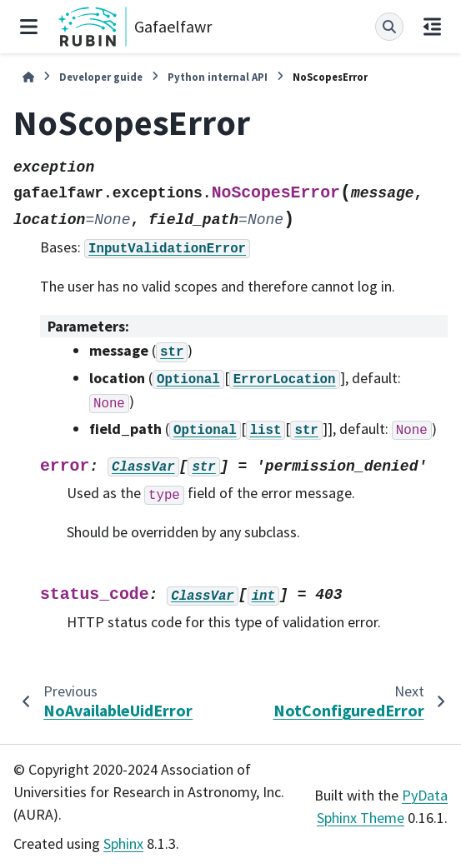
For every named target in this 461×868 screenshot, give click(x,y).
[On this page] (432, 27)
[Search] (389, 27)
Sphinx (123, 843)
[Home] (28, 77)
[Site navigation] (29, 27)
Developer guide (101, 77)
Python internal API (218, 77)
